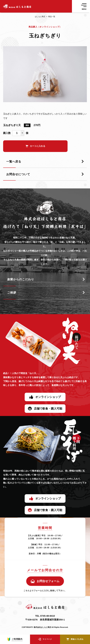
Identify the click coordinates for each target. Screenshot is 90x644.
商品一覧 (50, 17)
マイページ (47, 639)
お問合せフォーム (48, 581)
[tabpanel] (45, 74)
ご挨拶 (12, 293)
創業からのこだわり (21, 279)
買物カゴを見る (77, 639)
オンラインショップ (48, 397)
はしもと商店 (40, 17)
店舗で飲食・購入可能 (48, 409)
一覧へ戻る (14, 162)
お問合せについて (18, 174)
